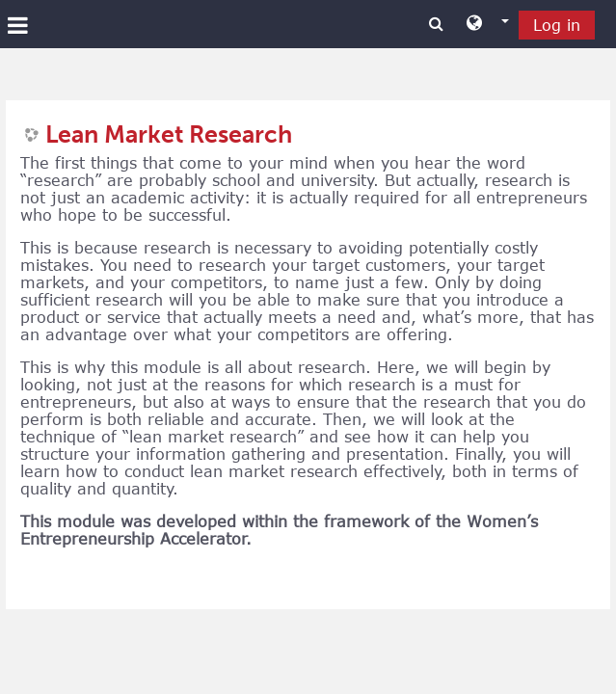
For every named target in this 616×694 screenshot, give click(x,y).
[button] (488, 24)
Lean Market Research (169, 135)
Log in (557, 25)
